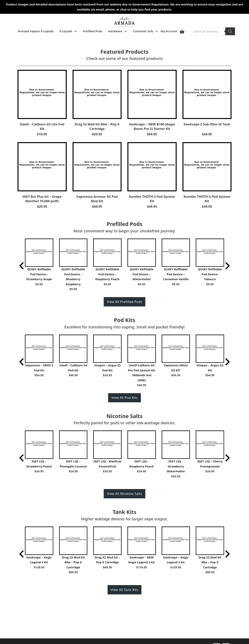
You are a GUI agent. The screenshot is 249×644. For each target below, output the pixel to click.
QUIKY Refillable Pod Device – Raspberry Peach (107, 274)
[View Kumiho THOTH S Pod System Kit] (152, 166)
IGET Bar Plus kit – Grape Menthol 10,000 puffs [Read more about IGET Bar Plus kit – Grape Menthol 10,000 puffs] (42, 199)
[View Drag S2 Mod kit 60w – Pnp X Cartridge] (97, 94)
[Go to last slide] (22, 266)
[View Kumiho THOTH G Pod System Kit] (207, 166)
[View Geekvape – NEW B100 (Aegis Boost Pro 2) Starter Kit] (152, 94)
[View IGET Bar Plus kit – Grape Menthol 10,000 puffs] (42, 166)
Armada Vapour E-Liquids (36, 31)
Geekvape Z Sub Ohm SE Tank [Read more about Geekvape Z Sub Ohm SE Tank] (207, 124)
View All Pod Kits (125, 398)
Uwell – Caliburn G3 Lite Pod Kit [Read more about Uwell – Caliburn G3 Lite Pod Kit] (42, 126)
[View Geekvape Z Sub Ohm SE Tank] (207, 94)
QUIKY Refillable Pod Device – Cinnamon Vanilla (176, 274)
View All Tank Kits (124, 590)
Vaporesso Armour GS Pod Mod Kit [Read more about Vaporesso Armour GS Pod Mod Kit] (97, 199)
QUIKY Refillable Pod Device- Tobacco (210, 274)
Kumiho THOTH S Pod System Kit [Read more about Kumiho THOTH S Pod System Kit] (152, 199)
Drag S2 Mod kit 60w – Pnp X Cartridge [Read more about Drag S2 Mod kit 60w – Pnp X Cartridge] (97, 126)
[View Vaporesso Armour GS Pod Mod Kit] (97, 166)
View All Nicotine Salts (124, 494)
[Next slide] (227, 266)
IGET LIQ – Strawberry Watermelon (176, 466)
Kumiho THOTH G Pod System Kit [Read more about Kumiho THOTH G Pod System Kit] (207, 199)
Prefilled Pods (93, 31)
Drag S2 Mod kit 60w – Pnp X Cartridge (73, 562)
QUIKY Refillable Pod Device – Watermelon (142, 274)
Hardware (115, 31)
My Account (169, 31)
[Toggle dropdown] (76, 31)
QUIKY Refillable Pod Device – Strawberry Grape (39, 274)
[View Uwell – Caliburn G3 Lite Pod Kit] (42, 94)
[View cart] (182, 31)
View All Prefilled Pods (124, 302)
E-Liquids (66, 31)
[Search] (230, 31)
